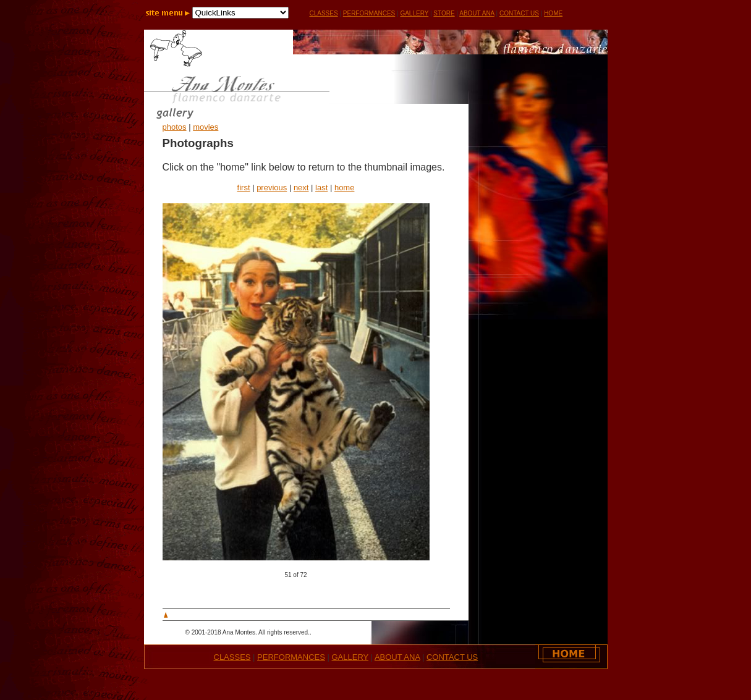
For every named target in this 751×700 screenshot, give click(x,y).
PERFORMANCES (369, 13)
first (244, 188)
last (321, 188)
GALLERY (414, 13)
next (301, 188)
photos (175, 127)
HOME (553, 13)
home (345, 188)
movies (206, 127)
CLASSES (232, 657)
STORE (444, 13)
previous (272, 188)
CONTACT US (519, 13)
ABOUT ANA (477, 13)
